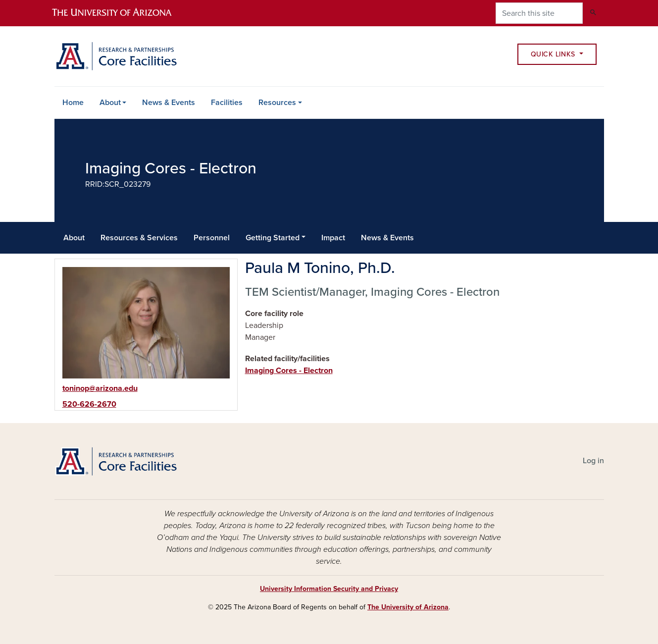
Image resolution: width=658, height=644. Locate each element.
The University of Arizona (408, 607)
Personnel (212, 238)
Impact (333, 238)
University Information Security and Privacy (329, 589)
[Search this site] (539, 13)
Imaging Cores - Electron (289, 371)
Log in (593, 461)
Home (73, 103)
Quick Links (554, 54)
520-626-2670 (89, 404)
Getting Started (273, 238)
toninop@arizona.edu (100, 388)
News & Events (169, 103)
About (110, 103)
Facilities (227, 103)
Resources (277, 103)
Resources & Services (139, 238)
